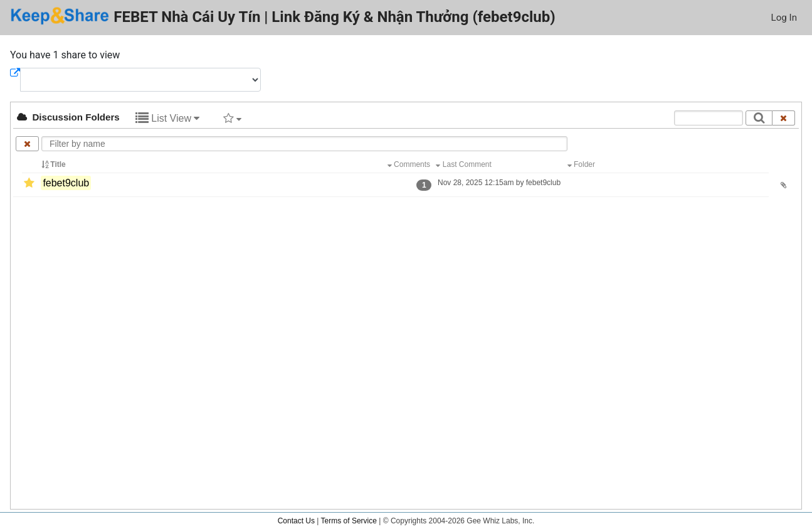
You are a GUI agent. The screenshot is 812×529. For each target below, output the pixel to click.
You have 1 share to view (65, 55)
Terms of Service (349, 521)
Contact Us (296, 521)
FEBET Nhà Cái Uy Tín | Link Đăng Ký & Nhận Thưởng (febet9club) (283, 16)
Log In (784, 18)
